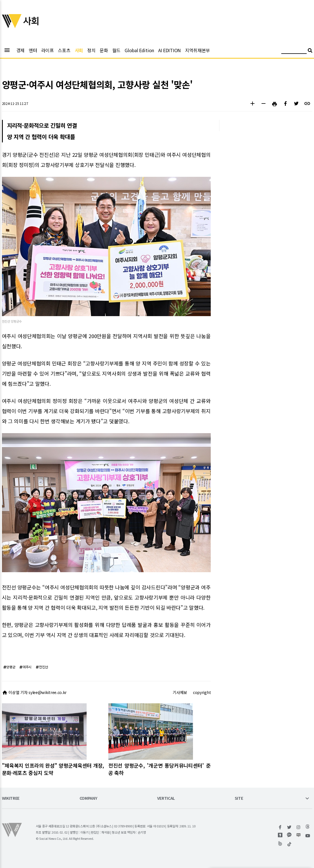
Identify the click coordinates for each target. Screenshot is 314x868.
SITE (239, 798)
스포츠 (64, 50)
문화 (104, 50)
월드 (116, 50)
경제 (20, 50)
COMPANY (88, 798)
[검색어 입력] (294, 51)
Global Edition (139, 50)
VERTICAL (166, 798)
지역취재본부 (197, 50)
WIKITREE (11, 798)
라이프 (47, 50)
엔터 (33, 50)
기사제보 (180, 692)
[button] (253, 104)
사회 (79, 50)
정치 (91, 50)
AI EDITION (170, 50)
